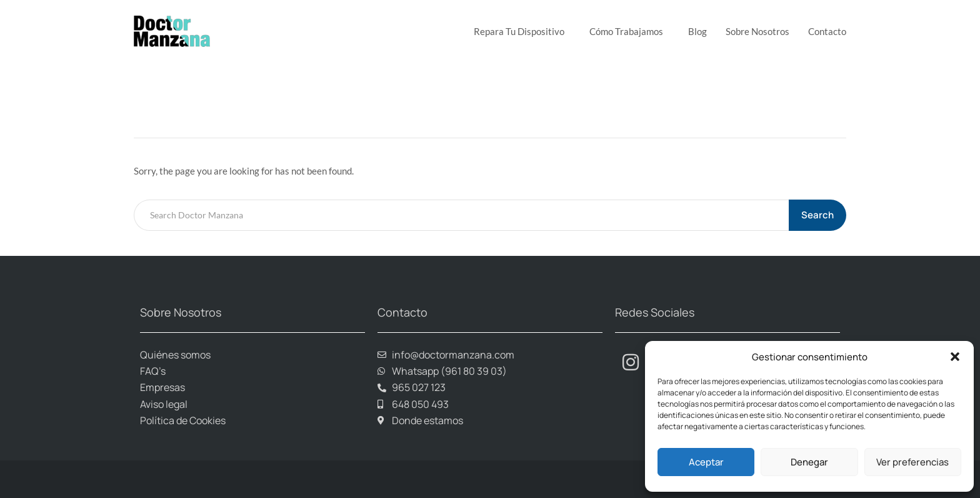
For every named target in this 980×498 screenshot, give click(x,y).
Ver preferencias (912, 462)
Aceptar (706, 462)
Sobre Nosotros (757, 31)
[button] (955, 357)
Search (817, 215)
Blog (697, 31)
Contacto (827, 31)
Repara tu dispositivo (522, 31)
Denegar (809, 462)
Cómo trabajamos (629, 31)
